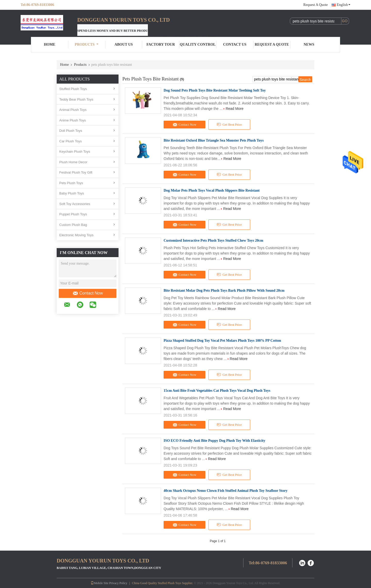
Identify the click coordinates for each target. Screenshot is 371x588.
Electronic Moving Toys (76, 235)
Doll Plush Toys (71, 131)
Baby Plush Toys (72, 193)
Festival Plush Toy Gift (76, 172)
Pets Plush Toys (71, 183)
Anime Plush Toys (73, 120)
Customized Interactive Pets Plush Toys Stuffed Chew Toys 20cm (213, 240)
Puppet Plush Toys (73, 214)
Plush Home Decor (73, 162)
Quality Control (198, 44)
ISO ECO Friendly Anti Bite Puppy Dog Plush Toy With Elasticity (214, 441)
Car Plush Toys (70, 141)
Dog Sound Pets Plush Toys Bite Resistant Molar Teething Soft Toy (215, 90)
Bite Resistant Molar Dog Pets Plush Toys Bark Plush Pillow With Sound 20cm (224, 291)
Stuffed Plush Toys (73, 89)
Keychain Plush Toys (75, 152)
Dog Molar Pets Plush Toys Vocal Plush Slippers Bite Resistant (212, 190)
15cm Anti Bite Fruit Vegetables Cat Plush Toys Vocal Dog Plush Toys (217, 391)
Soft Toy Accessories (75, 204)
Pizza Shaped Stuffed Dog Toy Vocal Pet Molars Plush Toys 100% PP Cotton (222, 341)
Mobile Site (99, 583)
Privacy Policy (118, 583)
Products (87, 44)
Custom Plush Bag (73, 225)
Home (49, 44)
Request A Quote (315, 5)
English (344, 5)
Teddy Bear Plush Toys (76, 99)
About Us (124, 44)
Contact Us (235, 44)
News (309, 44)
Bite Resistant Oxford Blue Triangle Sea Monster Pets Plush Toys (214, 140)
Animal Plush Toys (73, 110)
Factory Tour (161, 44)
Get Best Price (229, 125)
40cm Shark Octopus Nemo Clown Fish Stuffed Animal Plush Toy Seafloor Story (226, 491)
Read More (235, 109)
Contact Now (88, 293)
